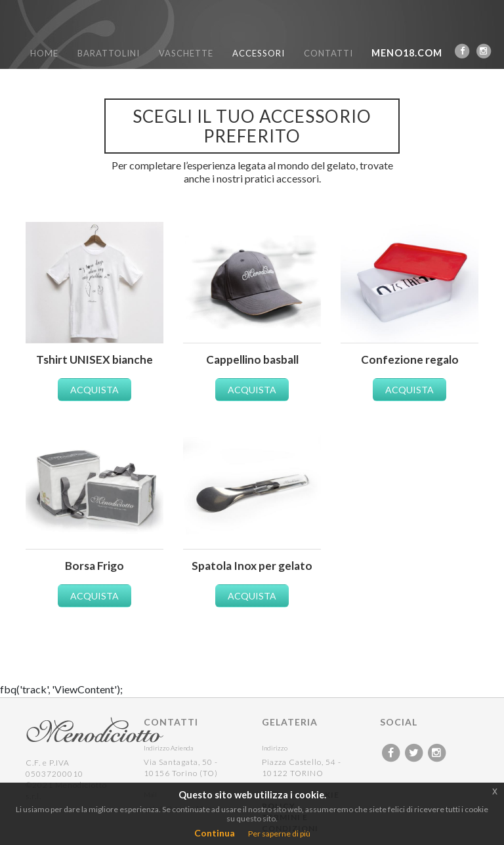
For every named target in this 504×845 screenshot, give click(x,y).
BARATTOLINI (109, 53)
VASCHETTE (186, 53)
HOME (44, 53)
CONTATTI (328, 53)
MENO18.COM (407, 53)
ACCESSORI (259, 53)
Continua (215, 833)
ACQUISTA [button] (94, 390)
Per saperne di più (279, 834)
